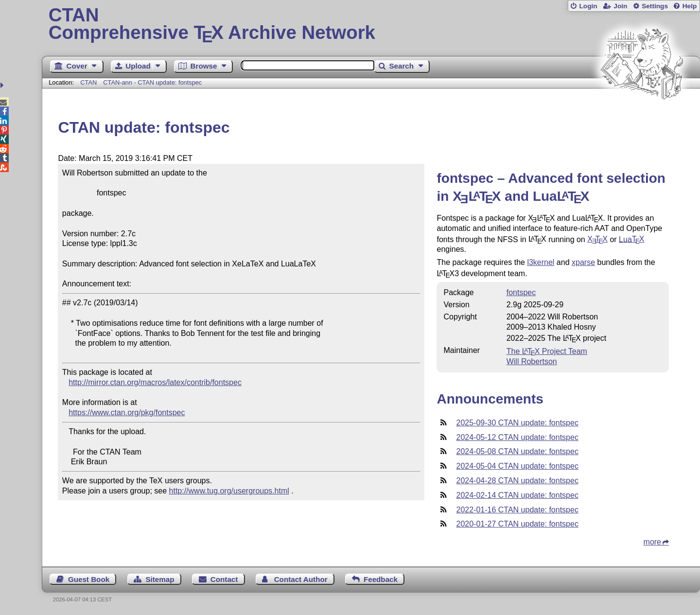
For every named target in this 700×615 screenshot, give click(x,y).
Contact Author (301, 579)
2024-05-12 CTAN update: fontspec (517, 437)
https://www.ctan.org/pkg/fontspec (127, 413)
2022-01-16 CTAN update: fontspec (517, 510)
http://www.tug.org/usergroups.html (229, 491)
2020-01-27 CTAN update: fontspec (517, 524)
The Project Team (547, 351)
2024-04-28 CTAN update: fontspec (517, 481)
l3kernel (541, 262)
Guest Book (89, 579)
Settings (655, 6)
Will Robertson (532, 361)
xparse (583, 262)
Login (588, 6)
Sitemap (160, 579)
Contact (224, 579)
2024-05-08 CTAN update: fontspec (517, 451)
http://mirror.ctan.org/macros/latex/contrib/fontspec (155, 382)
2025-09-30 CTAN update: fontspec (517, 423)
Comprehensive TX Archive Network (371, 24)
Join (620, 6)
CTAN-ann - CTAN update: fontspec (152, 82)
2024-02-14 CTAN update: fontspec (517, 495)
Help (690, 6)
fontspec (521, 292)
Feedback (381, 579)
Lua (631, 239)
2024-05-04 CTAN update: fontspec (517, 466)
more (652, 542)
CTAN (88, 82)
